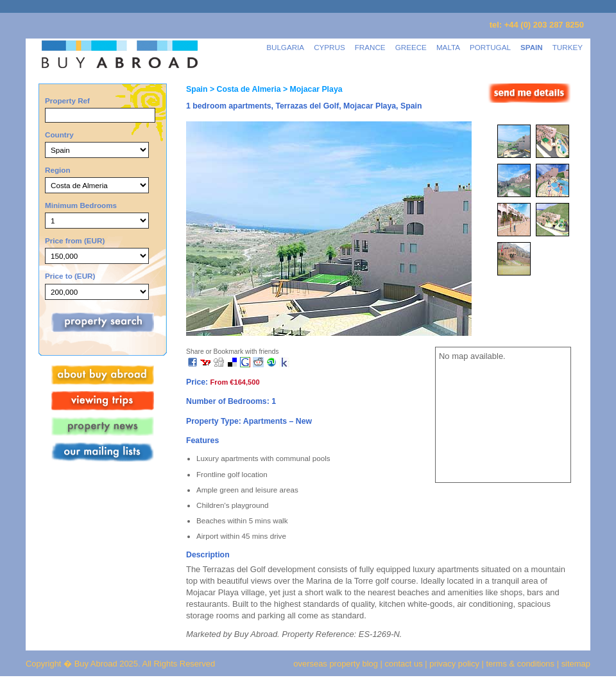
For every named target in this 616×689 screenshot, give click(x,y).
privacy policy (454, 664)
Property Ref (67, 100)
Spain (197, 89)
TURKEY (568, 47)
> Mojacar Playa (312, 89)
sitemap (575, 664)
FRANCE (370, 47)
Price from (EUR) (75, 240)
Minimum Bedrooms (81, 205)
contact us (404, 664)
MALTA (448, 47)
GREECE (411, 47)
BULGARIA (285, 47)
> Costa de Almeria (244, 89)
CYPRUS (329, 47)
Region (58, 170)
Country (59, 135)
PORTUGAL (490, 47)
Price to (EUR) (70, 276)
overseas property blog (336, 664)
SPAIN (532, 47)
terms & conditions (522, 664)
